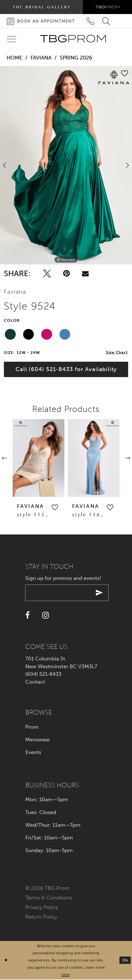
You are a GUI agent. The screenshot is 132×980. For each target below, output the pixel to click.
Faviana (41, 58)
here (66, 975)
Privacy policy (42, 908)
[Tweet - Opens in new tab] (47, 274)
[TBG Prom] (73, 39)
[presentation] (39, 459)
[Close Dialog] (6, 961)
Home (14, 58)
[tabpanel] (66, 165)
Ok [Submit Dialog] (125, 961)
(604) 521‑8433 (43, 675)
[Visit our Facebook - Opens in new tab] (28, 616)
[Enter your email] (67, 593)
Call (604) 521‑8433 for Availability (66, 369)
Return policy (41, 917)
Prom (32, 727)
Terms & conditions (49, 898)
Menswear (38, 740)
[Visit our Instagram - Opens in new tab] (45, 616)
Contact (35, 682)
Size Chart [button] (117, 353)
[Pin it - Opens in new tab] (66, 274)
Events (33, 753)
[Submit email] (100, 593)
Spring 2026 (76, 58)
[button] (55, 508)
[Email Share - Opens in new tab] (85, 274)
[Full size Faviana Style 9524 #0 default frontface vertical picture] (66, 165)
